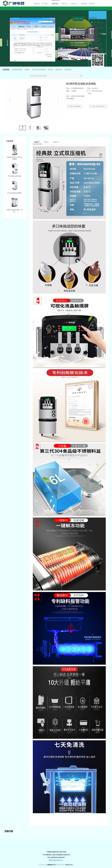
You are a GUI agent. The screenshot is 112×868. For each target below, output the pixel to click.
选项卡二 (38, 141)
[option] (56, 37)
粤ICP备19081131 (56, 860)
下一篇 (99, 105)
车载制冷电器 (36, 70)
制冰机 (70, 70)
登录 (99, 3)
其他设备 (87, 70)
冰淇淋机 (25, 70)
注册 (106, 3)
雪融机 (46, 70)
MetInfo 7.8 (51, 864)
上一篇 (74, 105)
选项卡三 (60, 141)
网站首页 (37, 4)
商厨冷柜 (78, 70)
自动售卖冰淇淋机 (58, 70)
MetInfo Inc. (69, 864)
